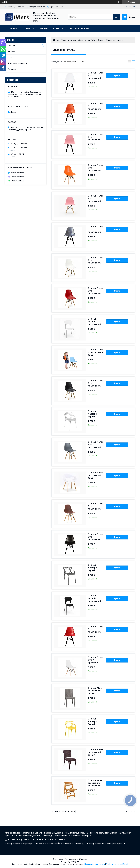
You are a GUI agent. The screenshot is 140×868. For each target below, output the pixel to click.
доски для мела (70, 833)
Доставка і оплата (79, 28)
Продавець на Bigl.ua (70, 862)
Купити (117, 76)
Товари (26, 28)
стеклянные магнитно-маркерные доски (42, 833)
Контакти (58, 28)
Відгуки (11, 52)
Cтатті (11, 57)
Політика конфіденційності (117, 864)
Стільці (101, 40)
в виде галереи (130, 62)
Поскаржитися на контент (95, 864)
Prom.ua (83, 859)
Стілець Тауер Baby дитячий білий (96, 352)
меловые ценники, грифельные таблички (98, 833)
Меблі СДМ (90, 40)
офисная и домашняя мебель (48, 843)
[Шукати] (116, 17)
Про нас (43, 28)
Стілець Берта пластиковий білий (96, 475)
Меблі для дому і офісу (72, 40)
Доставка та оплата (17, 63)
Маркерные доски (14, 833)
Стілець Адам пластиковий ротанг (95, 752)
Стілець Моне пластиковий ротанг (95, 691)
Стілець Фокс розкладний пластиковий (95, 783)
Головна (12, 28)
